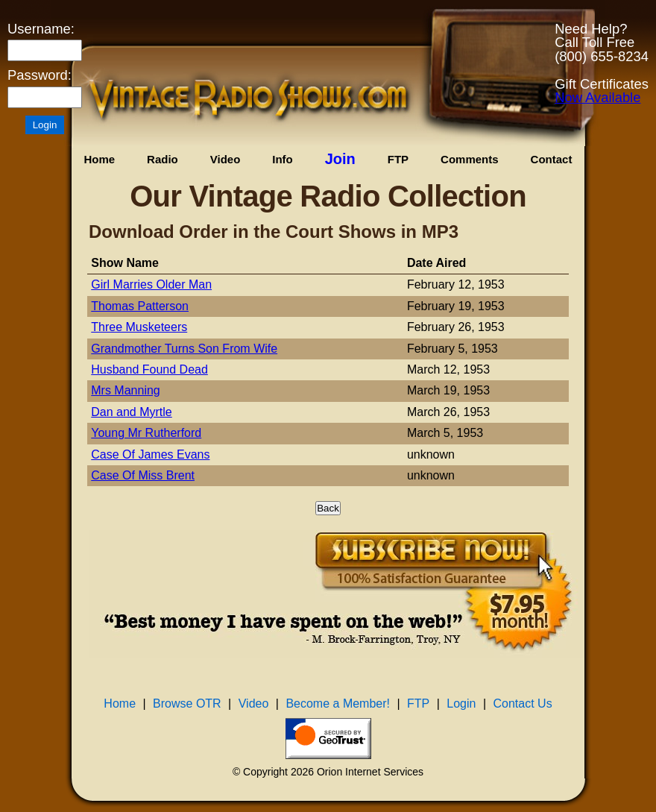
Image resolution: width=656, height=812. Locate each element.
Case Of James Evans (150, 454)
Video (225, 159)
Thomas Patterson (140, 306)
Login (461, 704)
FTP (398, 159)
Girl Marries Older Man (151, 284)
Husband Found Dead (149, 369)
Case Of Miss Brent (143, 475)
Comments (470, 159)
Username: (41, 29)
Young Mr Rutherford (146, 433)
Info (283, 159)
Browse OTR (187, 704)
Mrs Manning (125, 390)
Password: (40, 75)
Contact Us (523, 704)
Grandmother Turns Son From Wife (184, 349)
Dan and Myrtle (132, 412)
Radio (163, 159)
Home (99, 159)
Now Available (597, 97)
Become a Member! (338, 704)
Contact (552, 159)
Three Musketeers (139, 327)
